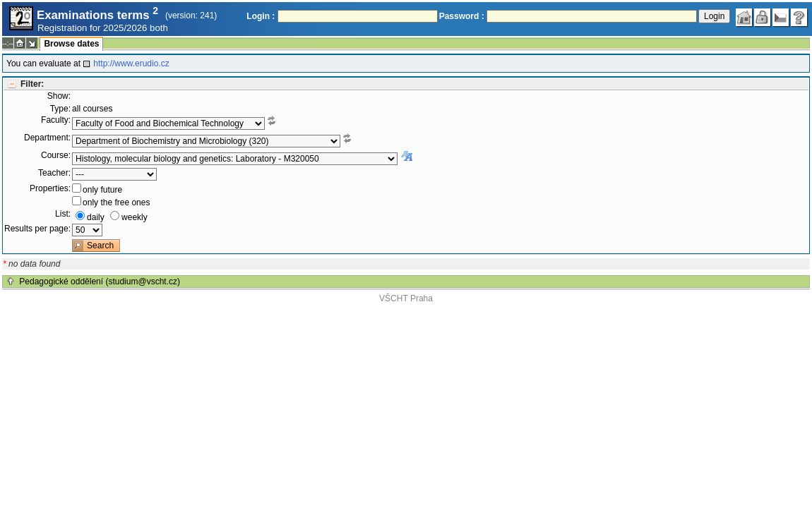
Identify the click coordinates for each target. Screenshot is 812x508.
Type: (60, 109)
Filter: (32, 84)
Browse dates (71, 44)
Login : (261, 16)
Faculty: (56, 120)
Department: (47, 138)
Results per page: (37, 229)
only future (102, 190)
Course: (56, 155)
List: (63, 214)
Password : (462, 16)
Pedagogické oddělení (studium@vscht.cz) (100, 282)
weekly (135, 217)
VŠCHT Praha (406, 298)
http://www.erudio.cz (131, 64)
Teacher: (54, 173)
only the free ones (116, 202)
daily (96, 217)
